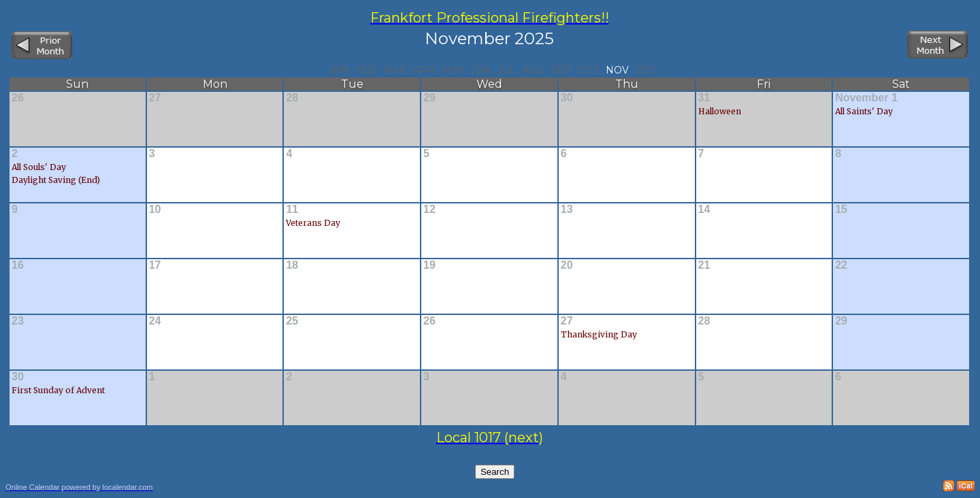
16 (18, 265)
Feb (365, 70)
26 (18, 98)
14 (704, 209)
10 (155, 209)
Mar (394, 70)
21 (704, 265)
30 (567, 98)
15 (841, 209)
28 (292, 98)
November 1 (866, 98)
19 (429, 265)
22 (841, 265)
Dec (647, 70)
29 (429, 98)
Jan (339, 70)
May (453, 70)
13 (567, 209)
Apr (424, 70)
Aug (534, 70)
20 (567, 265)
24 (155, 321)
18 (292, 265)
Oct (589, 70)
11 (292, 209)
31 (704, 98)
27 (155, 98)
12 (429, 209)
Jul (507, 70)
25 (292, 321)
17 (155, 265)
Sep (561, 70)
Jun (480, 70)
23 (18, 321)
